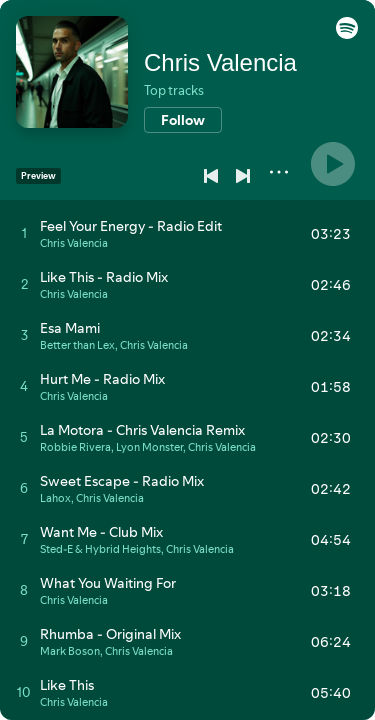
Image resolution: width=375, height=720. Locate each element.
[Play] (333, 164)
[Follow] (183, 120)
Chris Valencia (220, 62)
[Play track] (24, 233)
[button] (347, 34)
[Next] (243, 176)
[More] (279, 172)
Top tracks (174, 90)
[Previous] (211, 176)
